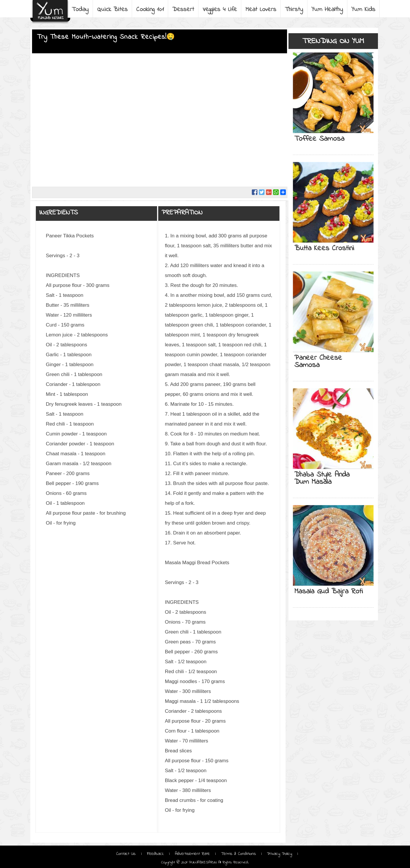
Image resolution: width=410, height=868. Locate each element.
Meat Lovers (261, 10)
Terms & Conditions (238, 854)
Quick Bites (113, 10)
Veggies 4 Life (220, 10)
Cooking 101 (151, 10)
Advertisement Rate (192, 854)
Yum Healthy (328, 10)
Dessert (184, 10)
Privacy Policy (279, 854)
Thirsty (294, 10)
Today (81, 10)
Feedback (155, 854)
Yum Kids (364, 10)
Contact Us (127, 854)
